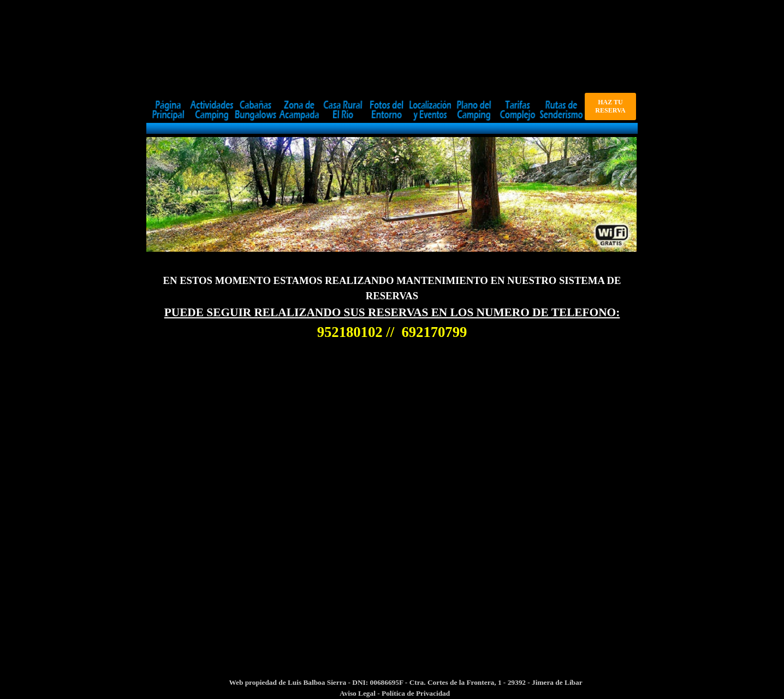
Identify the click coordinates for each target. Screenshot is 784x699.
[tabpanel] (392, 308)
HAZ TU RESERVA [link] (610, 106)
